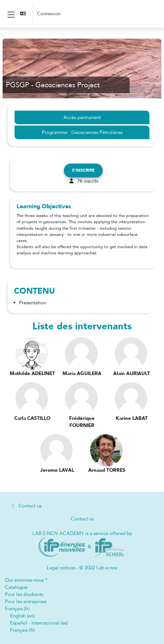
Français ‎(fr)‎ (17, 609)
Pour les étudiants (24, 594)
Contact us (26, 506)
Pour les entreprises (26, 601)
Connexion (49, 14)
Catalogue (16, 587)
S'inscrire (83, 170)
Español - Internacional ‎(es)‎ (39, 623)
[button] (24, 14)
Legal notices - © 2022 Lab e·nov (82, 568)
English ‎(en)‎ (22, 616)
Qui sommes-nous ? (26, 580)
